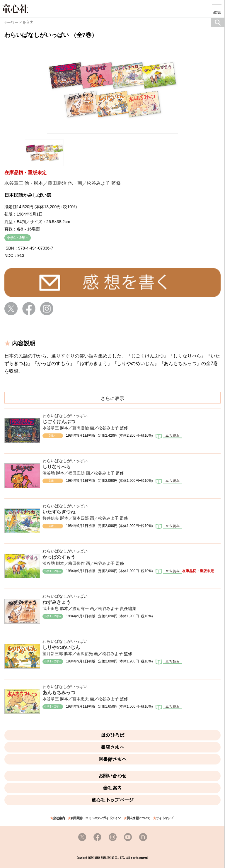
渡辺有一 (81, 608)
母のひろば (112, 735)
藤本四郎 (81, 518)
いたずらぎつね (59, 512)
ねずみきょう (57, 602)
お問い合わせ (112, 776)
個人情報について (138, 818)
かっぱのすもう (59, 557)
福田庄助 (76, 473)
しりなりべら (57, 467)
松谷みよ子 (98, 183)
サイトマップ (165, 818)
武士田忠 (51, 608)
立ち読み (169, 437)
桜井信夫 (51, 518)
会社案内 (112, 788)
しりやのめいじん (61, 647)
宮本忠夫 (81, 699)
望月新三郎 (53, 654)
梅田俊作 (76, 563)
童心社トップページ (112, 800)
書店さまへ (112, 747)
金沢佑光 (85, 654)
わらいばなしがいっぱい (65, 416)
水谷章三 (14, 183)
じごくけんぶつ (59, 422)
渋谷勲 (49, 473)
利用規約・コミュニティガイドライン (96, 818)
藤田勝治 (57, 183)
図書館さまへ (112, 759)
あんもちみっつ (59, 692)
